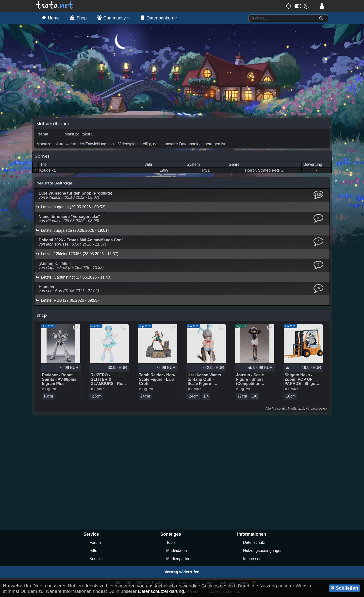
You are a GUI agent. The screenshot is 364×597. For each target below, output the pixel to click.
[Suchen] (321, 18)
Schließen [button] (344, 588)
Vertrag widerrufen (182, 573)
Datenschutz (254, 544)
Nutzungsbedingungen (263, 552)
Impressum (253, 560)
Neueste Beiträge (55, 184)
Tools (171, 544)
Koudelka (47, 172)
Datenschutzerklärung (161, 591)
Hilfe (93, 552)
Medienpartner (179, 560)
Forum (95, 544)
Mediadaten (177, 552)
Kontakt (96, 560)
